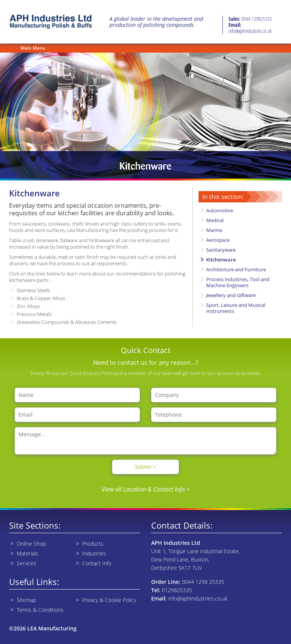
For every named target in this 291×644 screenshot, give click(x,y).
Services (27, 563)
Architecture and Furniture (236, 269)
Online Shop (31, 544)
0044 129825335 (257, 19)
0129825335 (177, 590)
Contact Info (97, 563)
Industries (94, 553)
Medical (215, 220)
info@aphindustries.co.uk (250, 31)
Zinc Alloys (28, 306)
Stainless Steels (33, 290)
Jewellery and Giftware (231, 295)
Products (93, 544)
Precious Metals (34, 314)
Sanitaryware (221, 250)
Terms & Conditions (40, 610)
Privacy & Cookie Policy (109, 600)
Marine (214, 230)
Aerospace (218, 240)
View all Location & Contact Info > (146, 489)
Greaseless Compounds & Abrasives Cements (67, 322)
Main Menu (33, 48)
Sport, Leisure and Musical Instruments (236, 308)
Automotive (220, 210)
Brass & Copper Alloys (41, 298)
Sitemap (26, 600)
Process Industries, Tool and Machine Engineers (238, 282)
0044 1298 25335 (203, 582)
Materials (27, 553)
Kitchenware (221, 260)
